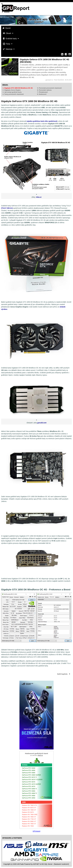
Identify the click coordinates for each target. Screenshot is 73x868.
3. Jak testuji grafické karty (12, 92)
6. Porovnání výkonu (44, 90)
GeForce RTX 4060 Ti (29, 793)
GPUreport (37, 831)
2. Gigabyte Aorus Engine (12, 90)
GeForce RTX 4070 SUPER (31, 784)
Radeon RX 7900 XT (29, 810)
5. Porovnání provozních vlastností (49, 88)
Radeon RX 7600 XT (29, 824)
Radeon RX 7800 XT (29, 817)
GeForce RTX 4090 (29, 770)
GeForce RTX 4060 (29, 796)
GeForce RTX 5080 (29, 773)
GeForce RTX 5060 (29, 791)
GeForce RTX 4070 (29, 786)
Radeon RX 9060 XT (29, 821)
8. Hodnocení (42, 94)
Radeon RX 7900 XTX (30, 805)
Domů (7, 28)
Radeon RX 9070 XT (29, 808)
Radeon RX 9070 (28, 812)
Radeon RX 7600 (28, 826)
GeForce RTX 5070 (29, 782)
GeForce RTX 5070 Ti (29, 777)
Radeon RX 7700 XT (29, 819)
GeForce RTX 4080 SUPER (31, 775)
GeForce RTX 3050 (29, 798)
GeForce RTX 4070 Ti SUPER (32, 780)
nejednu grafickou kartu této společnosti (42, 121)
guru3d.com (42, 423)
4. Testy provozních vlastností (13, 94)
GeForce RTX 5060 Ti (29, 789)
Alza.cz (39, 197)
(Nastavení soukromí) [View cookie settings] (61, 864)
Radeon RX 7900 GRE (30, 815)
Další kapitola (62, 674)
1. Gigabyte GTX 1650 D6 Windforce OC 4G (18, 88)
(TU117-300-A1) (7, 208)
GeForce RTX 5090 (29, 768)
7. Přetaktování (42, 92)
